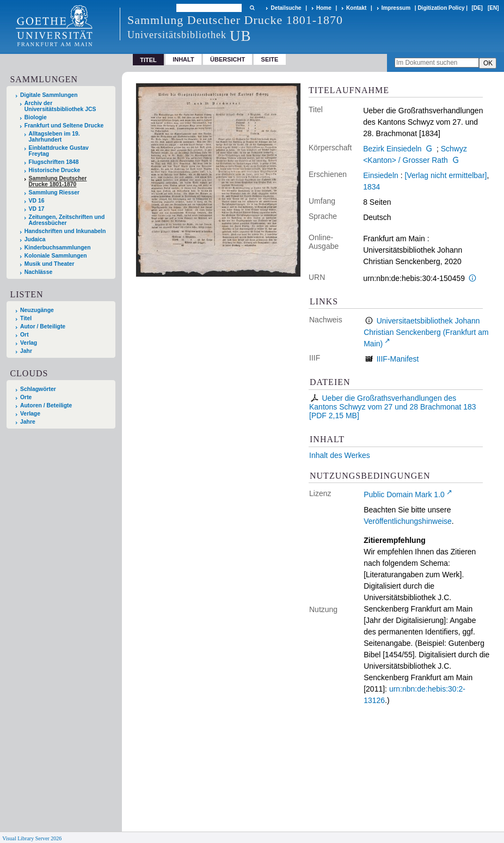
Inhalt (183, 59)
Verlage (30, 414)
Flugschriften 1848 (54, 162)
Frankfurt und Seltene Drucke (64, 126)
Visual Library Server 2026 (32, 838)
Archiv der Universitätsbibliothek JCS (60, 106)
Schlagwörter (38, 389)
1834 (371, 187)
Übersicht (228, 59)
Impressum (396, 8)
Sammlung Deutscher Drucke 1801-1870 (58, 181)
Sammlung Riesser (54, 193)
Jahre (28, 422)
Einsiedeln (381, 175)
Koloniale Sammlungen (56, 256)
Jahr (26, 351)
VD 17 (37, 209)
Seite (270, 59)
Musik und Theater (50, 264)
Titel (26, 318)
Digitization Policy (441, 8)
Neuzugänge (37, 310)
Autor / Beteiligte (43, 326)
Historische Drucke (55, 170)
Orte (26, 397)
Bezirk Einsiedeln (392, 149)
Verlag (29, 343)
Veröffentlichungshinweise (408, 521)
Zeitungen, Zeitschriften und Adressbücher (67, 220)
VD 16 (37, 201)
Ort (24, 335)
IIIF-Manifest (398, 359)
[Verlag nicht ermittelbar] (445, 175)
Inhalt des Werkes (340, 455)
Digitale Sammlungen (49, 95)
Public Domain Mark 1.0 (404, 494)
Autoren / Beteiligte (46, 405)
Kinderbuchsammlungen (58, 248)
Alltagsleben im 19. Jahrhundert (54, 137)
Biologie (36, 117)
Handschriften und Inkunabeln (65, 231)
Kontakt (356, 8)
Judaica (35, 239)
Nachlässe (38, 272)
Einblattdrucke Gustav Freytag (59, 151)
